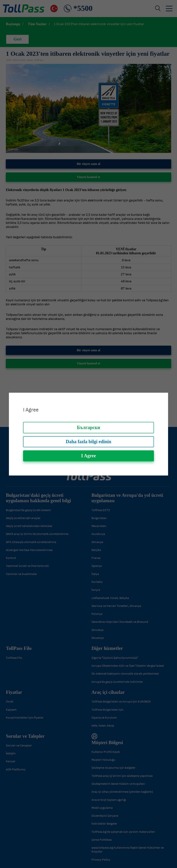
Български (89, 427)
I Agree (89, 456)
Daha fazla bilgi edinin (88, 442)
